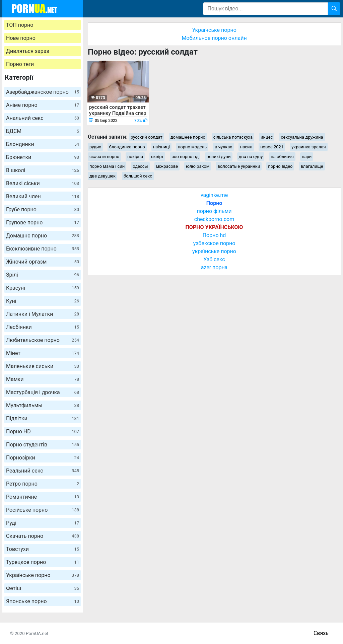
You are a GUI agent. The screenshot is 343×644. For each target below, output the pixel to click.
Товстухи (43, 549)
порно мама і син (107, 166)
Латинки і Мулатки (43, 314)
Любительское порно (43, 340)
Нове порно (21, 38)
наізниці (161, 147)
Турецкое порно (43, 562)
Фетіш (43, 588)
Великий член (43, 196)
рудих (95, 147)
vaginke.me (214, 195)
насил (246, 147)
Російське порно (43, 510)
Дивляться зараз (28, 51)
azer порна (214, 267)
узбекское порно (214, 243)
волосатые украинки (239, 166)
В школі (43, 170)
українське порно (214, 251)
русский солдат (147, 137)
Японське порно (43, 601)
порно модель (192, 147)
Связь (321, 633)
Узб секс (214, 259)
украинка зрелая (308, 147)
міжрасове (167, 166)
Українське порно (43, 575)
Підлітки (43, 418)
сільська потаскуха (233, 137)
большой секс (138, 176)
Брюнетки (43, 157)
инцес (267, 137)
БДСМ (43, 131)
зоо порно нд (185, 157)
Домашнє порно (43, 236)
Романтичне (43, 497)
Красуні (43, 288)
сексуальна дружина (302, 137)
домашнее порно (188, 137)
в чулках (223, 147)
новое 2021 (272, 147)
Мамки (43, 379)
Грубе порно (43, 209)
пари (307, 157)
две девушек (102, 176)
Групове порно (43, 223)
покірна (135, 157)
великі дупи (219, 157)
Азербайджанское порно (43, 92)
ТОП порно (20, 25)
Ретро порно (43, 484)
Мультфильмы (43, 405)
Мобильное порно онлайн (214, 38)
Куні (43, 301)
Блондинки (43, 144)
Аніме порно (43, 105)
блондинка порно (127, 147)
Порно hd (214, 235)
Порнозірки (43, 458)
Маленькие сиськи (43, 366)
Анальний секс (43, 118)
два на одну (251, 157)
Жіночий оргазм (43, 262)
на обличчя (282, 157)
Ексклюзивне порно (43, 249)
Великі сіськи (43, 183)
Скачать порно (43, 536)
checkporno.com (214, 219)
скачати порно (104, 157)
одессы (140, 166)
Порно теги (20, 64)
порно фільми (214, 211)
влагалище (312, 166)
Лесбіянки (43, 327)
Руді (43, 523)
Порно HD (43, 432)
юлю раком (198, 166)
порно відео (280, 166)
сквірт (157, 157)
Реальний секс (43, 471)
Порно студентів (43, 445)
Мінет (43, 353)
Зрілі (43, 275)
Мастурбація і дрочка (43, 392)
